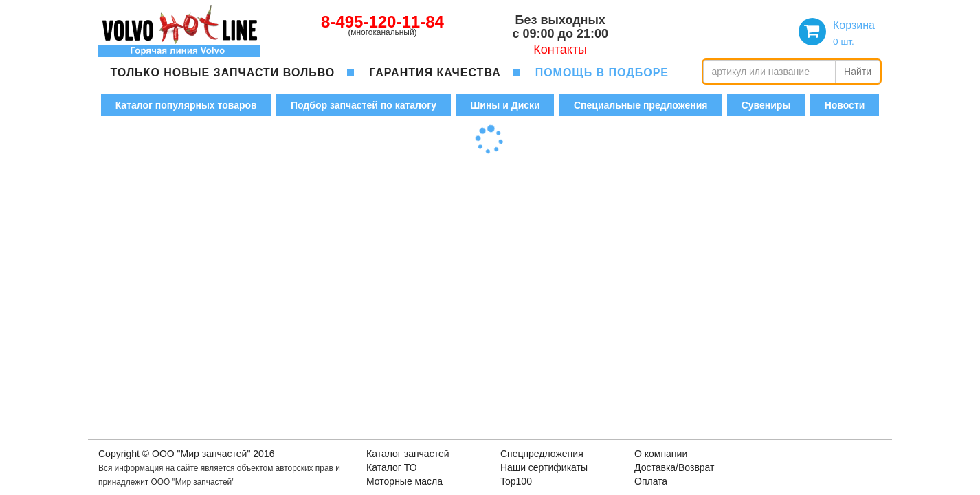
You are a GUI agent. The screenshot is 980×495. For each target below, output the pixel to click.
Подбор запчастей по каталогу (364, 105)
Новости (845, 105)
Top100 (516, 481)
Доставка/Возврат (675, 467)
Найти (858, 71)
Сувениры (766, 105)
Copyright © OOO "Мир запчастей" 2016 (186, 454)
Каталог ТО (392, 467)
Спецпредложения (542, 454)
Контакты (560, 49)
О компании (661, 454)
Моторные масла (404, 481)
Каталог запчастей (408, 454)
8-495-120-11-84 (382, 22)
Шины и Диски (505, 105)
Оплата (651, 481)
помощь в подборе (602, 73)
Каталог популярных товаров (186, 105)
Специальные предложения (641, 105)
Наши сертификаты (544, 467)
